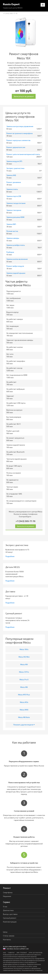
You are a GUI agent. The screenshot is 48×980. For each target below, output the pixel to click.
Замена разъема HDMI (15, 217)
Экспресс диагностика (15, 168)
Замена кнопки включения (17, 259)
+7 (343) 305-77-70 (10, 13)
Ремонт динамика (14, 182)
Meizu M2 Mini (24, 657)
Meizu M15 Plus (24, 695)
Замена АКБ (11, 175)
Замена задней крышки (16, 273)
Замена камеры (13, 238)
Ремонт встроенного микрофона (20, 133)
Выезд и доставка (10, 914)
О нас (5, 907)
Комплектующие (10, 922)
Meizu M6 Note (24, 717)
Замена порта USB (14, 196)
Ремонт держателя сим (16, 147)
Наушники (7, 896)
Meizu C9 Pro (24, 672)
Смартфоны (8, 892)
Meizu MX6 (24, 710)
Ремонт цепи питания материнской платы (23, 154)
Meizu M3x (24, 702)
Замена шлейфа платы (16, 245)
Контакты (7, 939)
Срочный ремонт (10, 918)
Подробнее (10, 556)
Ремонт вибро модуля (15, 266)
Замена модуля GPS (14, 161)
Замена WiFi (11, 224)
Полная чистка (12, 231)
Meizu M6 (24, 687)
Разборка (10, 252)
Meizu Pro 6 (24, 680)
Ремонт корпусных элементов (18, 140)
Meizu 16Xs (24, 649)
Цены (5, 932)
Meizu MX (24, 664)
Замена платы (12, 189)
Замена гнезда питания (16, 203)
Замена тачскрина (14, 210)
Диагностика (8, 910)
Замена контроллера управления (20, 126)
